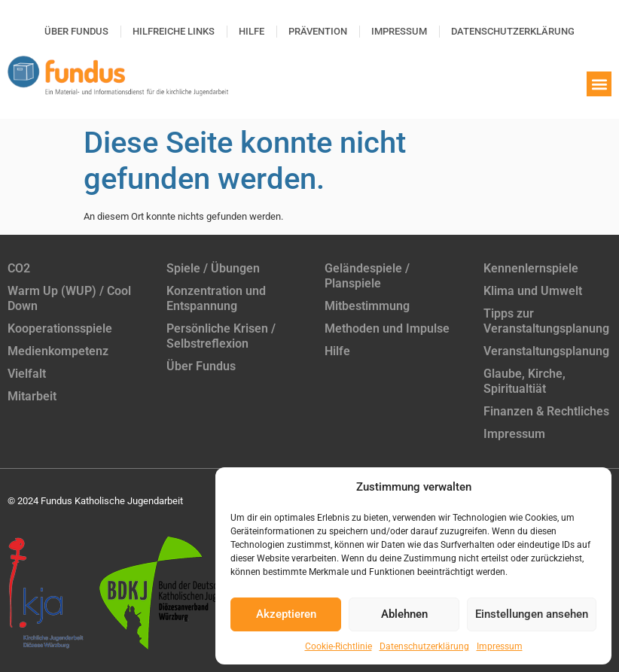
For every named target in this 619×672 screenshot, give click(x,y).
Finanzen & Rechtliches (546, 411)
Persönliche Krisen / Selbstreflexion (221, 336)
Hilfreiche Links (174, 31)
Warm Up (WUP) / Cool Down (69, 298)
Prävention (318, 31)
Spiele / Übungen (213, 268)
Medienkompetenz (58, 351)
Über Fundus (76, 31)
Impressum (500, 646)
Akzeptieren (286, 614)
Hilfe (252, 31)
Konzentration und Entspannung (216, 298)
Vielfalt (27, 374)
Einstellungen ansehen (532, 614)
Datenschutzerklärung (424, 646)
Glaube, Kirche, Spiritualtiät (524, 381)
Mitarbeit (32, 396)
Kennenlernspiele (531, 268)
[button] (599, 84)
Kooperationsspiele (60, 328)
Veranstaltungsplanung (546, 351)
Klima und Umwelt (533, 291)
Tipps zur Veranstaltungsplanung (546, 321)
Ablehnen (404, 614)
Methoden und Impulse (387, 328)
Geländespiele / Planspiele (367, 276)
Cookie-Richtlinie (338, 646)
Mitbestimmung (367, 306)
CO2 (19, 268)
